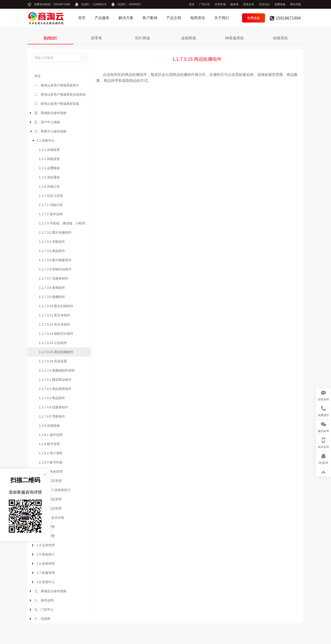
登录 (192, 4)
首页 (82, 18)
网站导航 (296, 4)
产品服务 (102, 18)
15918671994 (62, 4)
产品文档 (174, 18)
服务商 (234, 4)
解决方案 (126, 18)
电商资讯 (198, 18)
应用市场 (220, 4)
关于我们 (222, 18)
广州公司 (205, 4)
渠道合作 (249, 4)
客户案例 (150, 18)
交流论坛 (264, 4)
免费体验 (280, 4)
